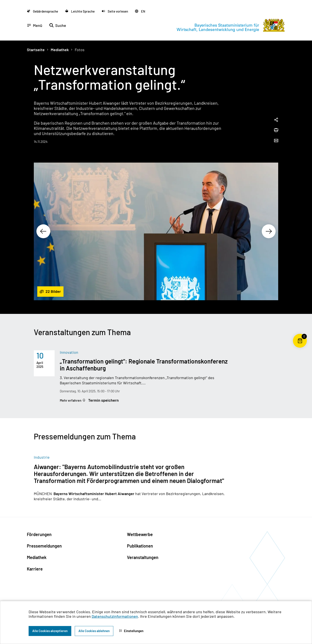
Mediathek (60, 50)
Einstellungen (131, 631)
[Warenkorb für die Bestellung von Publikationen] (300, 348)
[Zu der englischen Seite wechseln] (140, 11)
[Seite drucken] (276, 130)
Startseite (36, 50)
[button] (115, 11)
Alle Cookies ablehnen (94, 631)
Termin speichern (100, 400)
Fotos (80, 50)
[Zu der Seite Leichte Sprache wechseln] (80, 11)
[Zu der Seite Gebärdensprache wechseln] (42, 11)
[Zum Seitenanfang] (300, 322)
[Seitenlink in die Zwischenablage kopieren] (276, 120)
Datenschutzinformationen (115, 616)
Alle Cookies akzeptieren (50, 631)
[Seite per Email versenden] (276, 141)
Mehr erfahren (71, 400)
